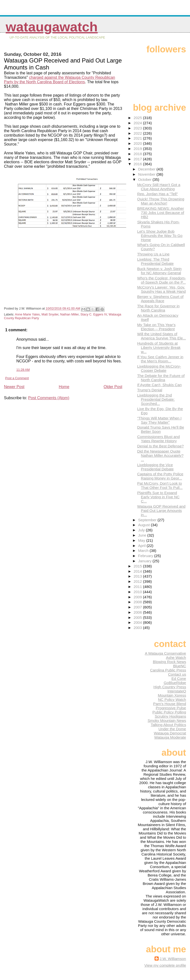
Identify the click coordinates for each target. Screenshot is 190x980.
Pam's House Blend (170, 704)
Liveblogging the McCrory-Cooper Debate (159, 368)
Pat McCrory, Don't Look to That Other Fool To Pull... (160, 485)
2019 (138, 149)
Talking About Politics (168, 725)
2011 (138, 587)
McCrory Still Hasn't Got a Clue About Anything (159, 187)
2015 (138, 566)
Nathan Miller (69, 314)
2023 (138, 128)
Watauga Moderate (170, 737)
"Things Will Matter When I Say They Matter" (159, 420)
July (142, 530)
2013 (138, 576)
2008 (138, 602)
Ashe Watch (176, 657)
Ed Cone (179, 678)
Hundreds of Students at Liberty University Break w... (159, 347)
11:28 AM (23, 370)
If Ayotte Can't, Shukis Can (159, 385)
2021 (138, 138)
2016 (138, 164)
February (146, 556)
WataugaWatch (52, 27)
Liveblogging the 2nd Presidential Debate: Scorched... (156, 399)
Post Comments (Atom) (49, 398)
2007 (138, 607)
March (144, 551)
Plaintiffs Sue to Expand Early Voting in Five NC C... (158, 497)
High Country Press (170, 687)
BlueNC (180, 666)
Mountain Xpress (172, 695)
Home (64, 387)
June (143, 535)
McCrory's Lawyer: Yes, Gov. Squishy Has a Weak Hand (161, 289)
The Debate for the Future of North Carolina (161, 378)
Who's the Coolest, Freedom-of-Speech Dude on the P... (161, 280)
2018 (138, 154)
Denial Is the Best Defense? (160, 446)
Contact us (177, 674)
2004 (138, 622)
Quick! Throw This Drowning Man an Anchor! (161, 201)
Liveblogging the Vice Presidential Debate (155, 467)
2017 (138, 159)
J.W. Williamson (173, 959)
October (145, 179)
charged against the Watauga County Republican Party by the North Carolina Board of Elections (59, 80)
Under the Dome (172, 729)
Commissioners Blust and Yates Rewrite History (158, 439)
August (144, 525)
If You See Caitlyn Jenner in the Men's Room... (160, 359)
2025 (138, 118)
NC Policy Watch (172, 699)
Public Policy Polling (169, 712)
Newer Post (14, 387)
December (147, 169)
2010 (138, 592)
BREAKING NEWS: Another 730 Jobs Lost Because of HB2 (161, 213)
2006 (138, 612)
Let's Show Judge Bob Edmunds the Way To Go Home (160, 236)
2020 (138, 143)
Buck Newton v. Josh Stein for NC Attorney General (159, 271)
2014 (138, 571)
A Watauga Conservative (165, 653)
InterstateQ (177, 691)
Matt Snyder (50, 314)
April (142, 546)
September (148, 520)
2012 (138, 581)
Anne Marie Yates (27, 314)
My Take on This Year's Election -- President (156, 327)
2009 (138, 597)
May (142, 540)
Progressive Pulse (171, 708)
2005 (138, 617)
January (145, 561)
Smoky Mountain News (167, 720)
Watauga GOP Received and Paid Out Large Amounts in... (161, 511)
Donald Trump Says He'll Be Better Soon (160, 429)
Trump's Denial (150, 390)
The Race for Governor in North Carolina (158, 308)
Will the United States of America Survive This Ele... (161, 336)
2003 (138, 628)
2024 (138, 123)
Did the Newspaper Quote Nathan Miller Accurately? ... (160, 455)
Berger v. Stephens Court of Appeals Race (160, 299)
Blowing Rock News (169, 662)
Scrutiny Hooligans (170, 716)
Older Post (113, 387)
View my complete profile (165, 965)
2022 (138, 133)
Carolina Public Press (168, 670)
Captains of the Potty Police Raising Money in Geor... (160, 476)
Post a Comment (17, 378)
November (147, 174)
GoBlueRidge (175, 683)
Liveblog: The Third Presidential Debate (155, 261)
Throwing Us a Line (153, 254)
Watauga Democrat (170, 733)
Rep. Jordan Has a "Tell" (157, 194)
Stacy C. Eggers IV (94, 314)
